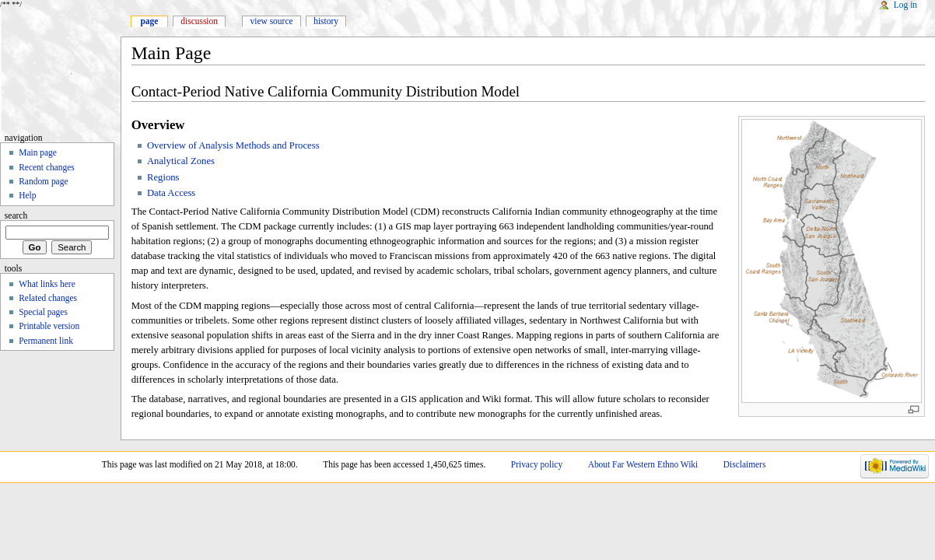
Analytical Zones (181, 161)
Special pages (43, 312)
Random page (43, 181)
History (326, 21)
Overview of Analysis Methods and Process (233, 145)
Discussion (199, 21)
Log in (905, 5)
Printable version (49, 326)
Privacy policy (537, 464)
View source (272, 21)
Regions (163, 177)
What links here (47, 284)
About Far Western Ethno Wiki (643, 464)
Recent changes (47, 167)
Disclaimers (745, 464)
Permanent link (46, 341)
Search (16, 215)
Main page (38, 152)
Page (149, 21)
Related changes (48, 298)
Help (27, 195)
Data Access (171, 193)
